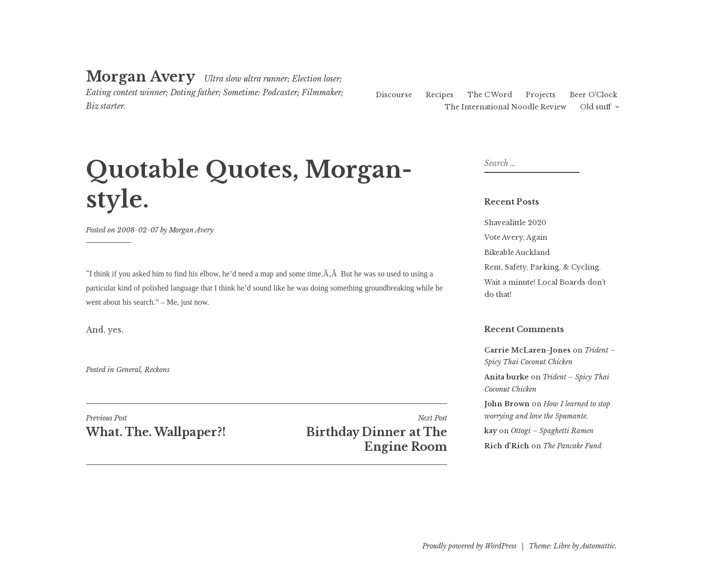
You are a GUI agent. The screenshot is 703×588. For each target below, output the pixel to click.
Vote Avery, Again (516, 237)
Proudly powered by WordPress (469, 546)
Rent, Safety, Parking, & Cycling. (543, 267)
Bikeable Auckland (517, 252)
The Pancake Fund (572, 446)
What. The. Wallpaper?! (176, 426)
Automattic (598, 546)
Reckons (157, 370)
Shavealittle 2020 (515, 223)
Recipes (440, 95)
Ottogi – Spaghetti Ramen (552, 431)
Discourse (394, 95)
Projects (541, 95)
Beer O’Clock (593, 95)
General (128, 370)
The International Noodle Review (506, 107)
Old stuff (595, 107)
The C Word (490, 95)
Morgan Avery (141, 77)
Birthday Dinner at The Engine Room (357, 434)
